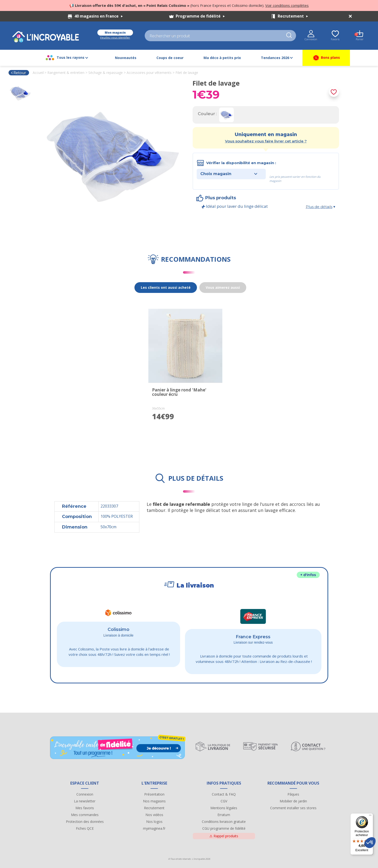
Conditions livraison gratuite (224, 822)
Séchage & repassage (106, 73)
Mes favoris (85, 808)
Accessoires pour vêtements (149, 73)
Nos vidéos (154, 815)
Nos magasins (154, 801)
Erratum (224, 815)
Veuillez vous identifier (115, 37)
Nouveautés (126, 58)
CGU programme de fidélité (224, 828)
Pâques (293, 794)
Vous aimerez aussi (223, 287)
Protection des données (85, 822)
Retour (18, 73)
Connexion (85, 794)
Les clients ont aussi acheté (166, 287)
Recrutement (293, 16)
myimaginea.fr (154, 828)
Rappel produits (224, 836)
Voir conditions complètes (287, 5)
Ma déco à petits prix (222, 58)
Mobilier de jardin (293, 801)
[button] (370, 843)
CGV (224, 801)
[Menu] (370, 816)
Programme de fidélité (200, 16)
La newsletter (85, 801)
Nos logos (154, 822)
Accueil (38, 73)
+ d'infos (308, 575)
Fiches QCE (85, 828)
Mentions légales (224, 808)
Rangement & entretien (66, 73)
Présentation (154, 794)
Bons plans (326, 58)
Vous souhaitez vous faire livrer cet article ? (266, 141)
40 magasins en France (99, 16)
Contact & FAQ (224, 794)
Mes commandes (85, 815)
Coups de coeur (170, 58)
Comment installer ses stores (293, 808)
